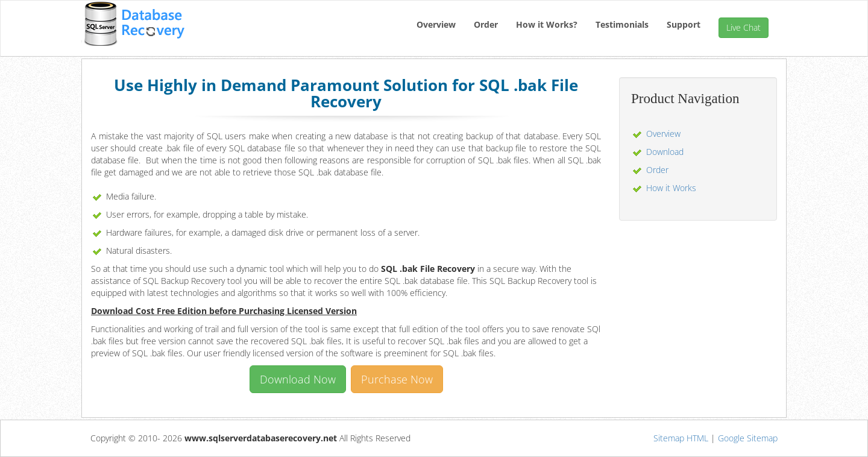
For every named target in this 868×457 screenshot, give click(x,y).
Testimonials (622, 24)
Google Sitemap (748, 438)
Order (486, 24)
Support (684, 24)
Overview (436, 24)
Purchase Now (397, 379)
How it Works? (547, 24)
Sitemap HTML (681, 438)
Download (665, 152)
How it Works (671, 188)
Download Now (298, 379)
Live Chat (744, 27)
